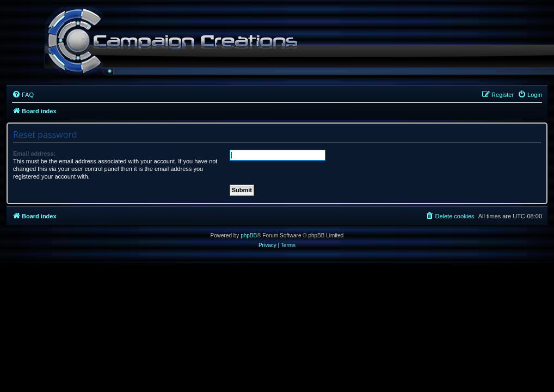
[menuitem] (23, 95)
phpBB (249, 235)
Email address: (34, 154)
